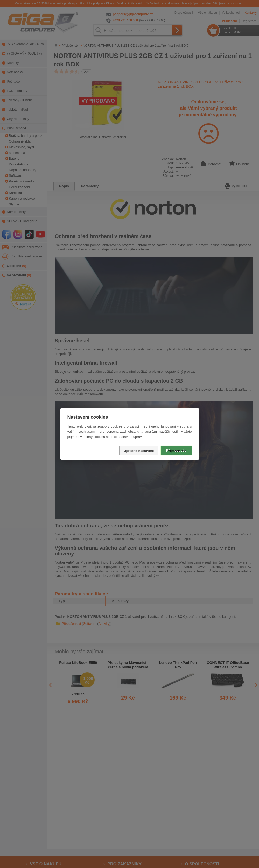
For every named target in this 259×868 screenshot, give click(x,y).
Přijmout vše (176, 450)
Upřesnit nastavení (139, 451)
